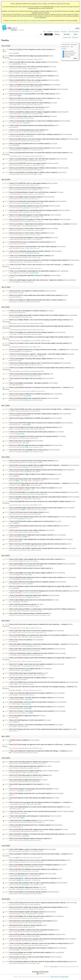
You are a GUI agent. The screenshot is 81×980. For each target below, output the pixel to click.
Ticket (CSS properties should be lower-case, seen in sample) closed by (40, 517)
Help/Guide (50, 32)
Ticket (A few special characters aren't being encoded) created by (32, 461)
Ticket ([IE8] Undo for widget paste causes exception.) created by (36, 948)
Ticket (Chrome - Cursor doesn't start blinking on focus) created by (34, 725)
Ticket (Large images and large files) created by (28, 766)
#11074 (30, 597)
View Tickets (67, 34)
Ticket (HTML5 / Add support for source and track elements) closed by (39, 812)
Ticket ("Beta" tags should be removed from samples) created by (35, 649)
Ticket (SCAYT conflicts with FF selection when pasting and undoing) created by (37, 907)
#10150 (19, 541)
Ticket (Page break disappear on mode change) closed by (33, 215)
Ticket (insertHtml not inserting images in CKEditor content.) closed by (37, 168)
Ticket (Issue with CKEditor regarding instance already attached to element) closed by (38, 544)
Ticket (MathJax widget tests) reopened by (26, 780)
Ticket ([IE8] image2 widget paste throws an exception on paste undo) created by (40, 578)
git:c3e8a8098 (26, 396)
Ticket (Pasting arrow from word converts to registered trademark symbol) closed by (37, 860)
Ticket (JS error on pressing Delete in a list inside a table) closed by (33, 94)
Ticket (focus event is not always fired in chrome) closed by (30, 242)
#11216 (29, 425)
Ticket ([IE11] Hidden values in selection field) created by (31, 116)
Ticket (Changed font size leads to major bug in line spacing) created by (35, 436)
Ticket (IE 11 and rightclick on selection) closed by (31, 291)
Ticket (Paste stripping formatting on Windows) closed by (28, 614)
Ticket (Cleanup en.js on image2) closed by (28, 669)
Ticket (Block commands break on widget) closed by (29, 678)
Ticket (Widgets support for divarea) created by (30, 197)
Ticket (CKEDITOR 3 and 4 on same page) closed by (31, 163)
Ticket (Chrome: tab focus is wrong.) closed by (26, 925)
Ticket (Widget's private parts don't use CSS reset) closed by (32, 600)
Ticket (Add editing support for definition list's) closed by (32, 762)
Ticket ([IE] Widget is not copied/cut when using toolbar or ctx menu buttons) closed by (42, 492)
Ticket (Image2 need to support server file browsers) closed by (35, 707)
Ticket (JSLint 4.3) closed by (24, 441)
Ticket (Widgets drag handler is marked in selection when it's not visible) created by (41, 315)
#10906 (17, 858)
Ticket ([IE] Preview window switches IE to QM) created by (31, 103)
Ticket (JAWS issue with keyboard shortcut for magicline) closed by (35, 582)
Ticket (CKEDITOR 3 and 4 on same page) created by (31, 183)
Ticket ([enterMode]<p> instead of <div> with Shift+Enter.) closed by (36, 159)
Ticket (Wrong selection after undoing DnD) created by (32, 479)
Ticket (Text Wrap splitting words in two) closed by (27, 107)
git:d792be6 (29, 699)
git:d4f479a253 (27, 709)
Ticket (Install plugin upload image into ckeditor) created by (29, 256)
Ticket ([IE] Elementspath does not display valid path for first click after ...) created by (42, 350)
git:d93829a (20, 791)
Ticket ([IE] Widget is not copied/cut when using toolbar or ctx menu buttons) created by (42, 635)
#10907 (22, 818)
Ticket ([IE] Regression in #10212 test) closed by (28, 720)
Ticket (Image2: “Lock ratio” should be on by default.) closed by (34, 698)
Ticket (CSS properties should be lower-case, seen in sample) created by (37, 526)
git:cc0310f (25, 851)
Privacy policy (64, 977)
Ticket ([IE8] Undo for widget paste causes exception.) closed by (35, 535)
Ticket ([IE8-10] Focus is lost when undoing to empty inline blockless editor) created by (42, 139)
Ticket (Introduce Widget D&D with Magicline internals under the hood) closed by (39, 470)
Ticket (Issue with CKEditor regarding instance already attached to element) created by (40, 549)
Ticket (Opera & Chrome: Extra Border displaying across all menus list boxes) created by (42, 591)
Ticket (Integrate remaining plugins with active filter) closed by (32, 789)
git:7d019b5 (26, 123)
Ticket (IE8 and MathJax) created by (24, 605)
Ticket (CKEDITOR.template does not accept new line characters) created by (39, 423)
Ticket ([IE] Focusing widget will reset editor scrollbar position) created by (38, 414)
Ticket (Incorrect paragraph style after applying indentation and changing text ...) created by (39, 803)
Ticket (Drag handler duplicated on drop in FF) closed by (32, 206)
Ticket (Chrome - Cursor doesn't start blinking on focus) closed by (35, 711)
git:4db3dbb (25, 836)
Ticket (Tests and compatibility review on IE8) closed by (32, 450)
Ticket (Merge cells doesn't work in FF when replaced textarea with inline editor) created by (41, 729)
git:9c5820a (25, 217)
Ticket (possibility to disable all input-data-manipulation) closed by (32, 930)
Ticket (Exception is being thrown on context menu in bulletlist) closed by (37, 121)
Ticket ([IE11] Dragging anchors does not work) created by (33, 148)
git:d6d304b (15, 523)
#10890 (19, 96)
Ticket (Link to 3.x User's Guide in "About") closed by (31, 229)
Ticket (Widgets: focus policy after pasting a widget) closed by (34, 359)
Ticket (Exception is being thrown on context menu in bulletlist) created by (38, 134)
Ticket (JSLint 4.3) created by (24, 640)
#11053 (19, 880)
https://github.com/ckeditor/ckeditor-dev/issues (34, 21)
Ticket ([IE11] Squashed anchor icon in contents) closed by (31, 144)
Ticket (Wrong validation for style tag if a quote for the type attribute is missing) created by (41, 962)
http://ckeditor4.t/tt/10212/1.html (17, 876)
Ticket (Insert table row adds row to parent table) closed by (33, 957)
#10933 (17, 481)
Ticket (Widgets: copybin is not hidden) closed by (30, 849)
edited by (22, 740)
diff (10, 742)
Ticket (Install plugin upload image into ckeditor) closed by (33, 251)
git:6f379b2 (29, 584)
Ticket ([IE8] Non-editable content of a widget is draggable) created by (37, 112)
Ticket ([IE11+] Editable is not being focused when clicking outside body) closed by (40, 834)
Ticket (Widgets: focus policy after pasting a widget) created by (35, 573)
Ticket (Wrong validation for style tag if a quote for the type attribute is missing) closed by (39, 944)
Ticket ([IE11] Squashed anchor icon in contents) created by (33, 825)
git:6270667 (15, 588)
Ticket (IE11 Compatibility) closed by (30, 821)
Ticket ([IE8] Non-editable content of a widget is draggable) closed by (36, 89)
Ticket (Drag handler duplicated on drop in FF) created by (33, 275)
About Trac (57, 32)
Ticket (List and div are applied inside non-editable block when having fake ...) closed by (42, 465)
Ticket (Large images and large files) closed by (26, 673)
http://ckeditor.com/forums (32, 253)
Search (76, 34)
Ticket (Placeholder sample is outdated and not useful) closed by (33, 521)
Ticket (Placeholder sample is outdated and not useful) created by (35, 653)
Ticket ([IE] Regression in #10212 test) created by (30, 874)
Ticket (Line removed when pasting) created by (27, 188)
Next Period (75, 38)
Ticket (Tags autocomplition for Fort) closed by (27, 784)
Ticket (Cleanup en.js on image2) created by (32, 771)
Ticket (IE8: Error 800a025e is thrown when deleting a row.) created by (33, 869)
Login (44, 32)
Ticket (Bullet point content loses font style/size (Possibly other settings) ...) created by (39, 751)
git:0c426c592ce (34, 273)
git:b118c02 (25, 443)
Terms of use (55, 977)
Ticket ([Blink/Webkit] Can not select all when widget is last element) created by (37, 807)
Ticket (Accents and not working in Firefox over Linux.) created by (32, 76)
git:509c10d (25, 208)
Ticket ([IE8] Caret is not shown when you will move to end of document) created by (41, 682)
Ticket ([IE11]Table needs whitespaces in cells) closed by (33, 816)
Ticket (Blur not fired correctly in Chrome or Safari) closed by (29, 568)
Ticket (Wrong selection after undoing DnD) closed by (32, 398)
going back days (68, 47)
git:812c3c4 (27, 671)
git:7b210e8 (16, 680)
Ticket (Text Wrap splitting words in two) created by (27, 130)
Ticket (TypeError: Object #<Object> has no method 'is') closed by (33, 474)
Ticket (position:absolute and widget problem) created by (29, 374)
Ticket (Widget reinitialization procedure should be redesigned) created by (36, 865)
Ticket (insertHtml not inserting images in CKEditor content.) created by (36, 172)
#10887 (23, 510)
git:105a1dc (16, 602)
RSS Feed (42, 974)
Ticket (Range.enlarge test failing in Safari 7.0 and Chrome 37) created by (38, 363)
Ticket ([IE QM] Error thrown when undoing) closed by (31, 62)
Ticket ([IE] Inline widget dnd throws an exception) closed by (34, 445)
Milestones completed (68, 51)
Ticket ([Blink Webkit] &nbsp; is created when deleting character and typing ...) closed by (41, 644)
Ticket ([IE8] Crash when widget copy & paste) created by (32, 85)
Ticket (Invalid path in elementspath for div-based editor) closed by (36, 201)
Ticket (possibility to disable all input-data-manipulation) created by (35, 935)
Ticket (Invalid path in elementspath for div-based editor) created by (37, 271)
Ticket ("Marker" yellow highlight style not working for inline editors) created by (35, 559)
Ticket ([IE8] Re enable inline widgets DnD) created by (32, 596)
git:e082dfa (20, 519)
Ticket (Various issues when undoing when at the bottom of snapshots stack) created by (42, 260)
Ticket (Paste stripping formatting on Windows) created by (28, 839)
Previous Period (67, 38)
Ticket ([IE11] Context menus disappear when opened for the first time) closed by (40, 939)
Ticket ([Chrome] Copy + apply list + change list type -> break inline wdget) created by (39, 354)
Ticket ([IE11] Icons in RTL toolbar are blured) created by (30, 67)
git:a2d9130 (20, 889)
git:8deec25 (15, 722)
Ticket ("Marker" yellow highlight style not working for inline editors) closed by (39, 539)
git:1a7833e (25, 452)
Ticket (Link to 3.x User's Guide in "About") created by (30, 233)
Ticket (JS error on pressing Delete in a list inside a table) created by (35, 247)
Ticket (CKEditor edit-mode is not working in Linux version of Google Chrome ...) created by (40, 409)
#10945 (31, 713)
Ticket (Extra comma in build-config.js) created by (30, 530)
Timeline (48, 34)
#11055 (19, 360)
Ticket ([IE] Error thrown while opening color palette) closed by (32, 798)
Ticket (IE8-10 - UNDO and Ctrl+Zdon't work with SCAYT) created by (33, 878)
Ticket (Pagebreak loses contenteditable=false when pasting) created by (37, 210)
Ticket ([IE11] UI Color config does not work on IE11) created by (33, 98)
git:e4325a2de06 (29, 566)
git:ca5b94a (27, 472)
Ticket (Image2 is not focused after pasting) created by (32, 892)
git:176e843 (41, 494)
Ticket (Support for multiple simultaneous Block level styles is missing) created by (36, 300)
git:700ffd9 (25, 400)
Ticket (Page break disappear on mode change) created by (31, 238)
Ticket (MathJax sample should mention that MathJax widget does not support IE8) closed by (41, 587)
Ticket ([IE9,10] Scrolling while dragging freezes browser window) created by (36, 830)
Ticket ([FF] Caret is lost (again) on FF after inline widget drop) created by (38, 220)
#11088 (25, 537)
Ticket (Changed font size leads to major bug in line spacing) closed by (34, 427)
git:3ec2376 (32, 914)
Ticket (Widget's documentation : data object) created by (31, 383)
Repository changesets (68, 55)
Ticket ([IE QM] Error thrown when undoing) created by (32, 80)
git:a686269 (15, 64)
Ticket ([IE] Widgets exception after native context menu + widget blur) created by (40, 280)
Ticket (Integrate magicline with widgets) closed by (30, 912)
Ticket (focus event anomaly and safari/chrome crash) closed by (31, 921)
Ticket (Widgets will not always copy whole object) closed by (34, 916)
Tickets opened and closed (69, 53)
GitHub (40, 4)
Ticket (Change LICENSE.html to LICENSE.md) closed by (33, 394)
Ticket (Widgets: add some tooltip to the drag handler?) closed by (36, 702)
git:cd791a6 (29, 646)
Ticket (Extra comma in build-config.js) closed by (27, 512)
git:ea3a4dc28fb (26, 704)
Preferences (64, 32)
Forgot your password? (74, 32)
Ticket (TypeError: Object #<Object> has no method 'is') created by (33, 488)
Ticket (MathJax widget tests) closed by (25, 716)
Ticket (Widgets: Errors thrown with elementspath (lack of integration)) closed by (40, 564)
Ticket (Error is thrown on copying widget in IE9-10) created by (31, 71)
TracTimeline (54, 967)
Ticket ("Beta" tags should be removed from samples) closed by (34, 631)
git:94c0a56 (25, 203)
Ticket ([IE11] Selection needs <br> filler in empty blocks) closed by (36, 883)
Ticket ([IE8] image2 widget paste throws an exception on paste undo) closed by (40, 508)
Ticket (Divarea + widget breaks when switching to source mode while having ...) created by (41, 224)
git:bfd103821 (26, 341)
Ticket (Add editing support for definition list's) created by (28, 775)
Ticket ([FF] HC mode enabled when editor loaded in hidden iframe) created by (36, 295)
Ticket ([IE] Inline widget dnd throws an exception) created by (35, 693)
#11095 (17, 73)
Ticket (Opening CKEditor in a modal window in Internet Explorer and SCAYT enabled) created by (40, 609)
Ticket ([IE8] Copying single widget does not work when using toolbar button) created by (42, 497)
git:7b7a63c (25, 91)
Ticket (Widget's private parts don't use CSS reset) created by (34, 794)
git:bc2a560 (15, 476)
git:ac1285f (25, 885)
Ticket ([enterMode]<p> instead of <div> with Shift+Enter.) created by (34, 192)
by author (70, 49)
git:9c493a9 (15, 145)
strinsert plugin (20, 434)
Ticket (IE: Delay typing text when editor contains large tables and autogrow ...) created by (42, 483)
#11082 (17, 499)
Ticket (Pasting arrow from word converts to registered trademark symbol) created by (41, 903)
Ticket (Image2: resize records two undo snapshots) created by (34, 664)
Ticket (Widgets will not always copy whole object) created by (34, 953)
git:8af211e (25, 467)
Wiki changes (66, 57)
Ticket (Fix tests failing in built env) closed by (29, 378)
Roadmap (57, 34)
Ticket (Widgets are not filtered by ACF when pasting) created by (35, 332)
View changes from (70, 44)
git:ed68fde (15, 53)
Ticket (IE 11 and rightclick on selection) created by (29, 311)
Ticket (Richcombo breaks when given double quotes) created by (34, 432)
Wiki (41, 34)
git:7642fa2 (25, 447)
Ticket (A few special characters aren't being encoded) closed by (32, 125)
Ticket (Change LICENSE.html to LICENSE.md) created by (33, 418)
